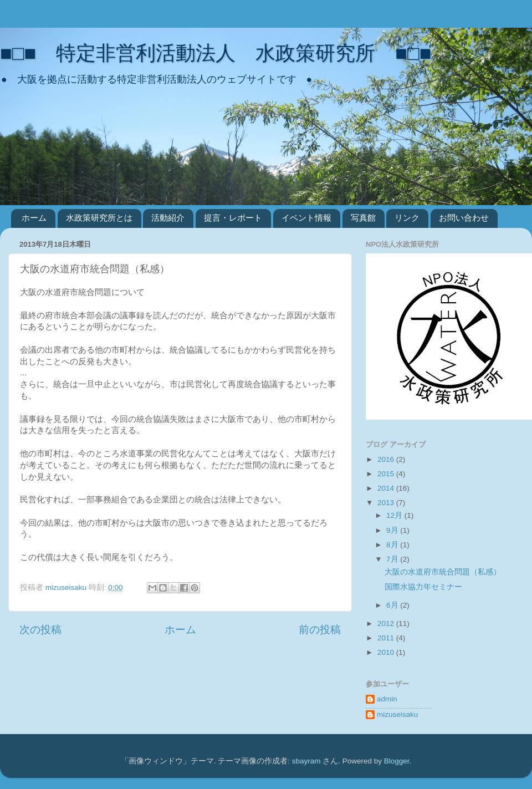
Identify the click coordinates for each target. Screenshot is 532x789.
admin (387, 699)
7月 (393, 559)
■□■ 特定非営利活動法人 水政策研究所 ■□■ (216, 53)
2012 (387, 623)
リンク (407, 218)
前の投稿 (320, 630)
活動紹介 (168, 218)
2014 (387, 488)
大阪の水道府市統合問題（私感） (443, 572)
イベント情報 (306, 218)
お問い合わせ (464, 218)
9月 (393, 530)
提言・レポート (233, 218)
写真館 (363, 218)
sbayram (306, 761)
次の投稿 (40, 630)
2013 (387, 503)
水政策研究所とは (99, 218)
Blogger (397, 761)
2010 (387, 652)
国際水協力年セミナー (423, 587)
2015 (387, 474)
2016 (387, 459)
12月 (395, 515)
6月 (393, 605)
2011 (387, 638)
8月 (393, 545)
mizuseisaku (397, 714)
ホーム (34, 218)
